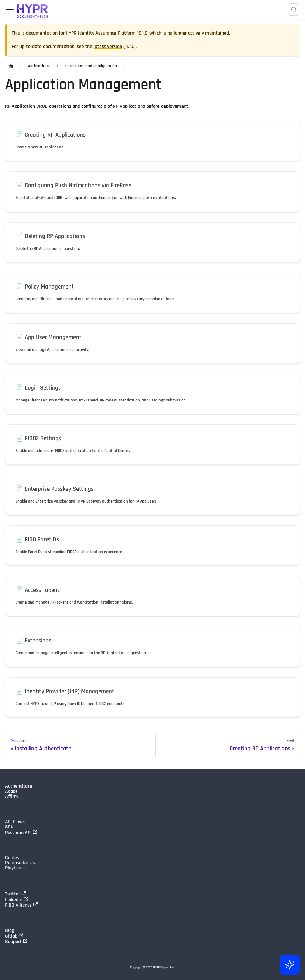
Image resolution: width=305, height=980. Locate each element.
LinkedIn (17, 900)
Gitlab (14, 936)
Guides (12, 858)
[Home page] (11, 66)
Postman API (21, 833)
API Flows (15, 822)
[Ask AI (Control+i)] (290, 965)
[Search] (294, 10)
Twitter (15, 894)
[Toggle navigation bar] (10, 10)
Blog (10, 931)
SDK (9, 827)
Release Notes (20, 863)
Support (16, 942)
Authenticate (19, 786)
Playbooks (15, 868)
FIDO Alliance (21, 905)
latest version (108, 47)
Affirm (12, 797)
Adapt (11, 792)
